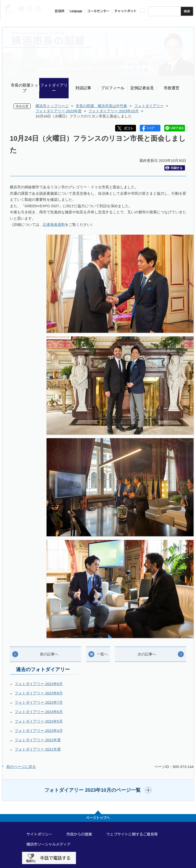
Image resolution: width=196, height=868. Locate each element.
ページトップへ (98, 818)
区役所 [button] (60, 11)
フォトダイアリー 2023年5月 (39, 721)
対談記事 (83, 88)
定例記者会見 (142, 88)
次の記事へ (147, 654)
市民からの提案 (79, 834)
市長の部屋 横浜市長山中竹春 (101, 106)
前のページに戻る (21, 767)
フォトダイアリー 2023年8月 (39, 693)
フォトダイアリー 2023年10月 (113, 111)
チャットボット (126, 11)
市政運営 (171, 88)
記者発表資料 (54, 224)
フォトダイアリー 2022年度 (38, 740)
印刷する (174, 168)
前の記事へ (49, 654)
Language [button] (76, 11)
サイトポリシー (39, 834)
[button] (98, 790)
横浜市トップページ (52, 106)
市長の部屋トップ (24, 88)
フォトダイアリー (54, 88)
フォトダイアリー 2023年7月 (39, 702)
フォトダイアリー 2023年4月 (39, 731)
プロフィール (113, 88)
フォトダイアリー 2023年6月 (39, 712)
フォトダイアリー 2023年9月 (39, 684)
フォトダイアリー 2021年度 (38, 749)
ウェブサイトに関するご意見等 (132, 834)
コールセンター (98, 11)
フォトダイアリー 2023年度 (59, 111)
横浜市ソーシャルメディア (49, 844)
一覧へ (102, 654)
